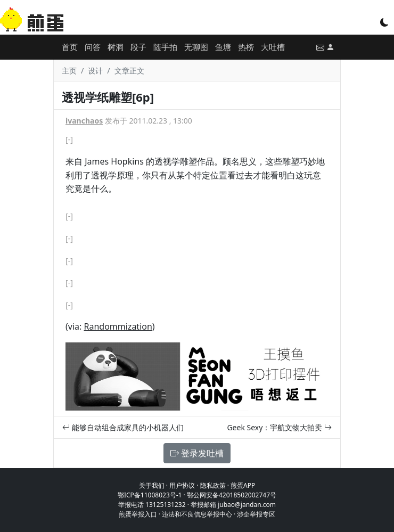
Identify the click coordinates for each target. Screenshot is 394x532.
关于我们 (152, 485)
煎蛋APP (243, 485)
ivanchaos (84, 121)
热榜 (246, 47)
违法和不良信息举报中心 (197, 514)
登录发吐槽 (197, 453)
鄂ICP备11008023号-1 (150, 495)
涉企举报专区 (256, 514)
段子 (138, 47)
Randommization (118, 326)
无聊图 (196, 47)
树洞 (116, 47)
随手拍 (165, 47)
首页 (70, 47)
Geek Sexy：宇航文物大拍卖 (279, 427)
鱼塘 (223, 47)
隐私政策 (213, 485)
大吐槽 (273, 47)
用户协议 (182, 485)
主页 (69, 71)
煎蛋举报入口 (138, 514)
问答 (93, 47)
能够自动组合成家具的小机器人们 (123, 427)
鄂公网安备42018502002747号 (232, 495)
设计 (95, 71)
